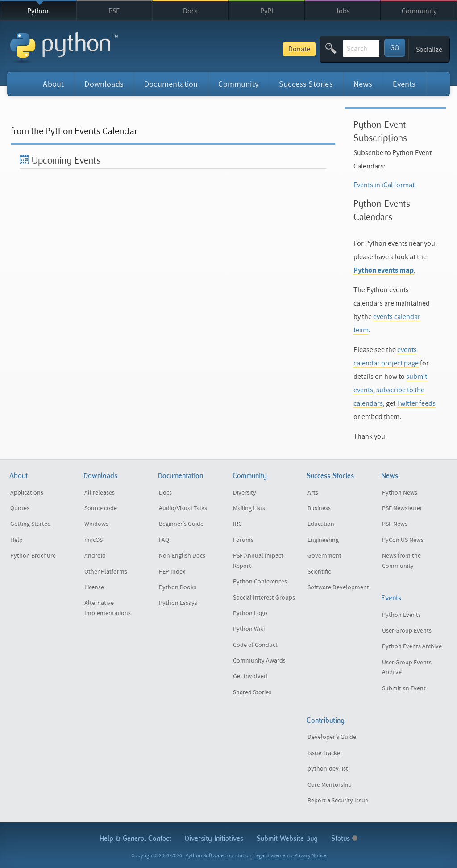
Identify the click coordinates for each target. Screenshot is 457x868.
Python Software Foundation (218, 856)
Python (38, 11)
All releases (100, 493)
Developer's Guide (332, 737)
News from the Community (401, 561)
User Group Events (407, 631)
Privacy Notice (310, 856)
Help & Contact (135, 838)
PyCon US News (403, 540)
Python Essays (178, 603)
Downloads (104, 84)
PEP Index (172, 572)
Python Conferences (260, 582)
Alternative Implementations (108, 608)
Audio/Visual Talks (183, 508)
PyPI (267, 11)
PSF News (395, 524)
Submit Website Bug (287, 838)
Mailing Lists (249, 508)
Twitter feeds (416, 403)
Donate (235, 49)
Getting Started (31, 524)
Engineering (323, 540)
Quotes (20, 508)
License (94, 587)
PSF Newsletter (402, 508)
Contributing (326, 720)
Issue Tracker (325, 753)
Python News (400, 493)
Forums (243, 540)
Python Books (178, 587)
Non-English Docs (182, 556)
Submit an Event (404, 688)
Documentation (171, 84)
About (53, 84)
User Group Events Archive (407, 668)
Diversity (245, 493)
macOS (93, 540)
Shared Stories (252, 692)
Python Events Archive (412, 646)
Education (321, 524)
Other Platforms (106, 572)
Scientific (319, 572)
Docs (190, 11)
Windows (96, 524)
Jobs (343, 11)
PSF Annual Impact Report (258, 561)
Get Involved (250, 676)
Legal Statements (273, 856)
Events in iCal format (384, 185)
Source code (101, 508)
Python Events (401, 615)
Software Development (338, 587)
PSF (114, 11)
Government (324, 556)
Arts (313, 493)
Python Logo (250, 613)
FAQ (164, 540)
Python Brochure (33, 556)
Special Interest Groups (264, 598)
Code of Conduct (255, 645)
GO (395, 48)
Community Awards (259, 661)
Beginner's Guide (181, 524)
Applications (27, 493)
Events (404, 84)
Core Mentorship (330, 785)
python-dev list (328, 769)
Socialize (429, 50)
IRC (237, 524)
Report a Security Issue (338, 801)
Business (319, 508)
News (363, 84)
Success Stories (306, 84)
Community (419, 11)
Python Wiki (249, 629)
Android (95, 556)
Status (344, 838)
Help (17, 540)
